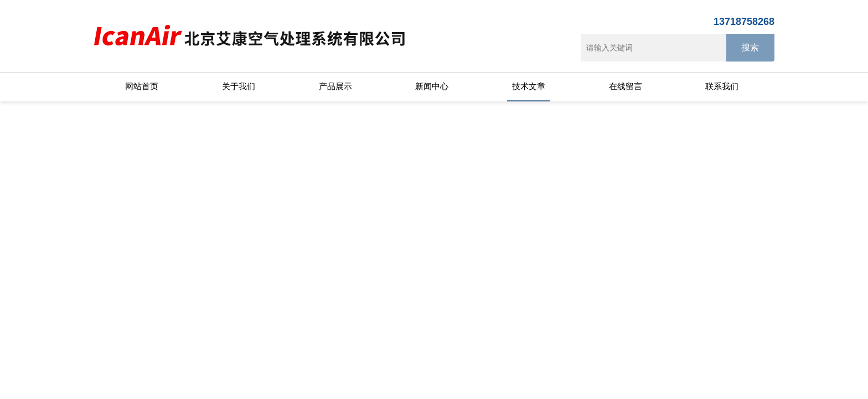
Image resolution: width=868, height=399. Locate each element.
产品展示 (335, 86)
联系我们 (722, 86)
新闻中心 (432, 86)
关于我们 (239, 86)
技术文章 (529, 86)
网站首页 (142, 86)
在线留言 (626, 86)
